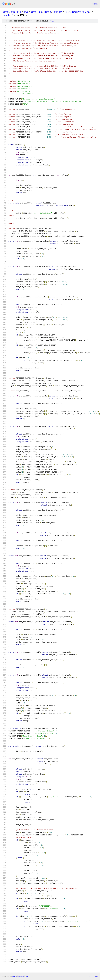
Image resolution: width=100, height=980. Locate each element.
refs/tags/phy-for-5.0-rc (77, 12)
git (40, 12)
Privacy (21, 976)
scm (19, 12)
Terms (28, 976)
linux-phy (58, 12)
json (96, 976)
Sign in (95, 4)
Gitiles (15, 976)
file (52, 21)
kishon (47, 12)
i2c (12, 15)
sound (6, 15)
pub (13, 12)
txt (90, 976)
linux (26, 12)
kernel (6, 12)
